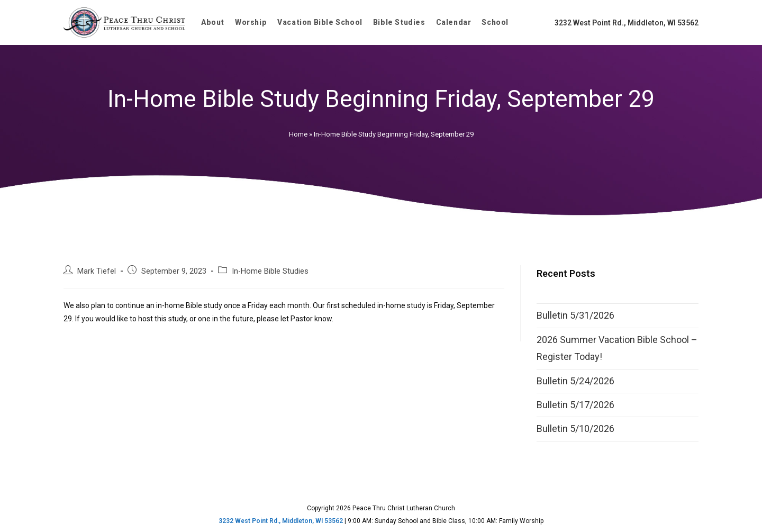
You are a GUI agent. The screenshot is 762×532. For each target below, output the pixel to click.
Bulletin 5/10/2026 (575, 429)
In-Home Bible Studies (270, 271)
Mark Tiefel (97, 271)
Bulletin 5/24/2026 (575, 381)
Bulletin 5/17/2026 (575, 405)
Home (298, 134)
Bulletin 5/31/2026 (575, 315)
